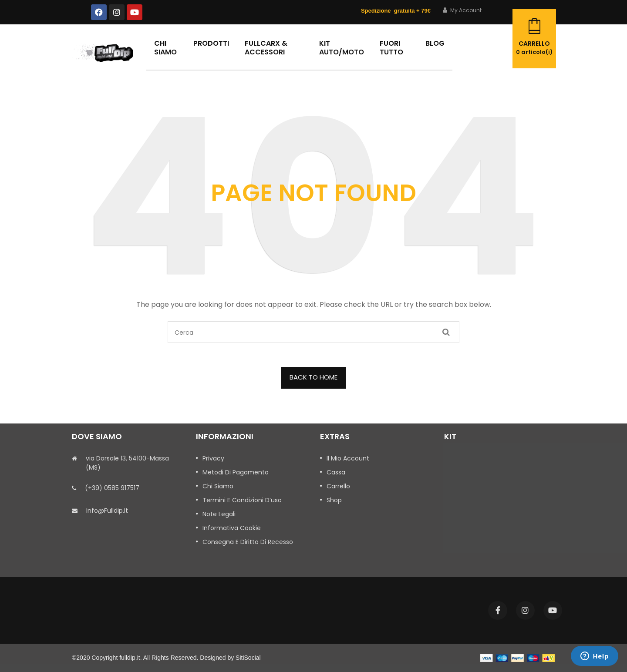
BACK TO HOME (313, 377)
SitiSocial (248, 658)
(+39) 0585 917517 (112, 488)
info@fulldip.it (107, 511)
